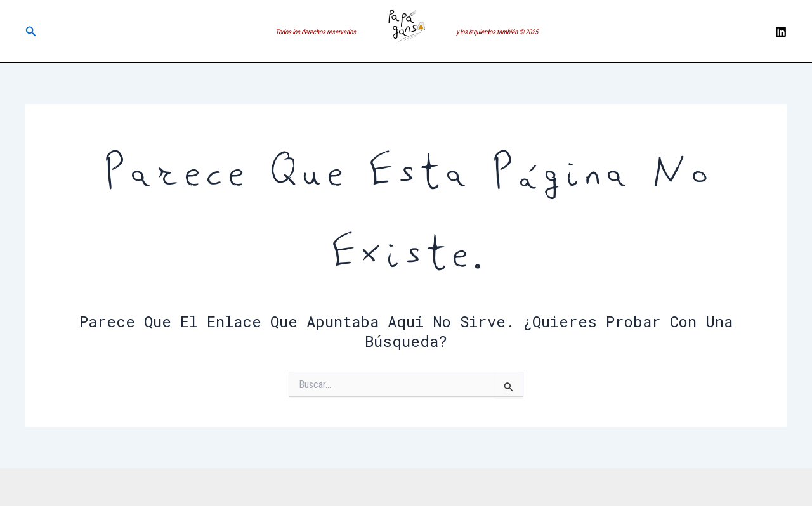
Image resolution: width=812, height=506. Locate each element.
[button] (31, 31)
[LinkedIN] (781, 32)
